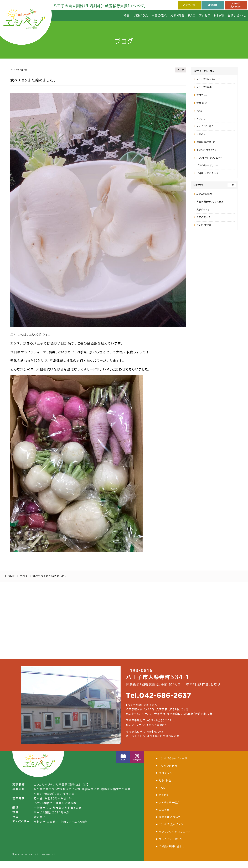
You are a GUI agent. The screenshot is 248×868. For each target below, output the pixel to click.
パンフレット (190, 5)
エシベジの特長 (204, 87)
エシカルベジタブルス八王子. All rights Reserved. (35, 862)
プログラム (202, 95)
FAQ (199, 111)
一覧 (232, 185)
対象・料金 (202, 103)
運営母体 (213, 5)
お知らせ (201, 134)
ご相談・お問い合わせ (207, 173)
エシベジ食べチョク (236, 5)
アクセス (201, 119)
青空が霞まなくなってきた (210, 202)
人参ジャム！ (203, 210)
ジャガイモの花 (204, 225)
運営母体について (206, 142)
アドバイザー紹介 (205, 126)
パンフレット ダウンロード (210, 158)
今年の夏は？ (203, 217)
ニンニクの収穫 (204, 194)
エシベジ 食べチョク (206, 150)
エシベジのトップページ (208, 79)
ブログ (180, 70)
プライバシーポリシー (207, 166)
